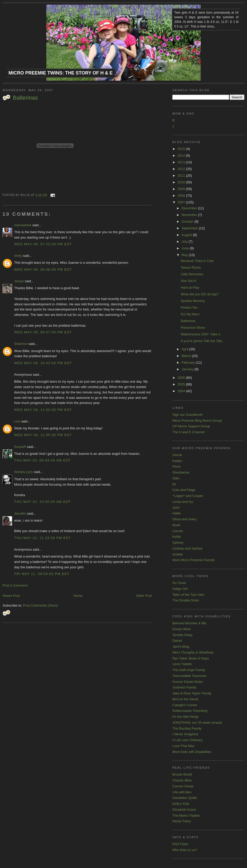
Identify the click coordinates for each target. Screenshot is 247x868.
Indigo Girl (180, 589)
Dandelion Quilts (185, 798)
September (190, 228)
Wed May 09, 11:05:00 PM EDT (43, 410)
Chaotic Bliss (182, 780)
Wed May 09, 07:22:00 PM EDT (43, 244)
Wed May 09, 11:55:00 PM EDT (43, 435)
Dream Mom (182, 629)
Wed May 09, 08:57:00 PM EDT (43, 332)
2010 (182, 182)
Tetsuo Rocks (191, 267)
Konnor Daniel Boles (188, 682)
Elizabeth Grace (184, 810)
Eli (174, 484)
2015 (182, 149)
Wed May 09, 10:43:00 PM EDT (43, 363)
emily (18, 256)
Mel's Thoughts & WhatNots (193, 652)
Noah (176, 525)
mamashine (23, 225)
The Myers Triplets (186, 815)
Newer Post (11, 596)
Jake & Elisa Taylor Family (192, 693)
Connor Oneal (183, 786)
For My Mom (190, 314)
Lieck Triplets (182, 664)
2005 (182, 384)
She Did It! (188, 281)
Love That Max (183, 746)
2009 (182, 189)
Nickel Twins (182, 821)
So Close (179, 583)
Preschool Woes (193, 328)
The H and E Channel (188, 432)
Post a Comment (15, 585)
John (176, 508)
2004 (182, 391)
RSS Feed (180, 844)
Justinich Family (184, 687)
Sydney (178, 542)
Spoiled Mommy (193, 301)
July (185, 242)
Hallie (177, 513)
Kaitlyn (177, 461)
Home (78, 596)
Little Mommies (192, 274)
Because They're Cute (197, 261)
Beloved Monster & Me (189, 623)
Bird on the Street (185, 699)
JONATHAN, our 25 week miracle (197, 723)
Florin (177, 466)
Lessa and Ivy (183, 502)
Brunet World (182, 774)
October (188, 221)
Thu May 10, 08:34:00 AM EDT (42, 460)
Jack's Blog (181, 647)
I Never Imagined (185, 734)
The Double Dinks (186, 600)
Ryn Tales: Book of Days (191, 658)
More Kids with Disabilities (192, 752)
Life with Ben (182, 792)
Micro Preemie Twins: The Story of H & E (61, 73)
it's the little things (186, 717)
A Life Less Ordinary (187, 740)
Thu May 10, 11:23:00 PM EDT (43, 538)
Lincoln (178, 531)
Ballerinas (25, 98)
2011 (182, 176)
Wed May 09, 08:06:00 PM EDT (43, 270)
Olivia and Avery (184, 519)
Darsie (177, 455)
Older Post (144, 596)
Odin (176, 478)
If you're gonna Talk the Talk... (203, 341)
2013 (182, 162)
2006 (182, 378)
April (186, 349)
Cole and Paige (184, 490)
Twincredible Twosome (189, 676)
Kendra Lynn (24, 472)
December (190, 208)
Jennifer (20, 513)
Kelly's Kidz (181, 804)
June (186, 248)
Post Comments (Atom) (41, 605)
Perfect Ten (189, 308)
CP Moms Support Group (191, 426)
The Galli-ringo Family (189, 670)
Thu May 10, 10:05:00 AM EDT (42, 502)
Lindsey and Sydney (187, 548)
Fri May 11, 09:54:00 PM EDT (42, 574)
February (189, 362)
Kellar (177, 537)
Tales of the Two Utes (188, 595)
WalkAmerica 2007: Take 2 (200, 334)
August (187, 235)
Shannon (21, 344)
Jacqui (19, 281)
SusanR (20, 447)
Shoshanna (181, 472)
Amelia (178, 554)
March (187, 356)
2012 (182, 169)
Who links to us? (185, 850)
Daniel (177, 641)
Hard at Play (190, 287)
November (190, 215)
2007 (182, 202)
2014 (182, 155)
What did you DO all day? (200, 294)
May (185, 255)
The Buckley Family (187, 728)
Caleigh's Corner (185, 705)
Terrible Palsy (182, 635)
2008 (182, 196)
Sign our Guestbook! (188, 415)
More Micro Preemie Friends (193, 560)
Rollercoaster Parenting (190, 711)
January (188, 369)
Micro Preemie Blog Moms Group (197, 421)
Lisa (17, 421)
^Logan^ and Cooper (188, 496)
